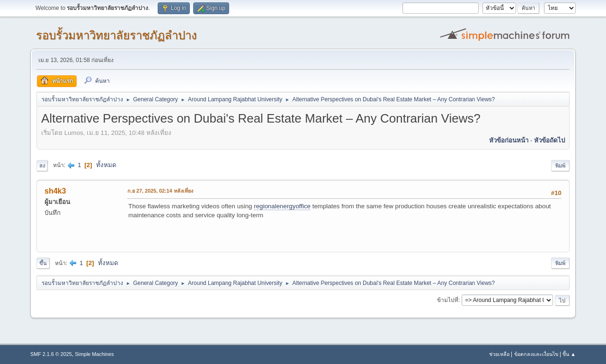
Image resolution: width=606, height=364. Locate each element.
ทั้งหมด (106, 165)
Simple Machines (94, 354)
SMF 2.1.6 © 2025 (51, 354)
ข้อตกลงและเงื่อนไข (536, 354)
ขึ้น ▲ (569, 354)
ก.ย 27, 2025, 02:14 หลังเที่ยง (160, 191)
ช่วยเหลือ (499, 354)
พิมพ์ (560, 166)
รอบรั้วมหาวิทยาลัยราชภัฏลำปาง (116, 35)
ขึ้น (43, 263)
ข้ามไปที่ (448, 300)
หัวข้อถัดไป (549, 140)
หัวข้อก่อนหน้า (509, 140)
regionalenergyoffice (282, 206)
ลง (42, 166)
